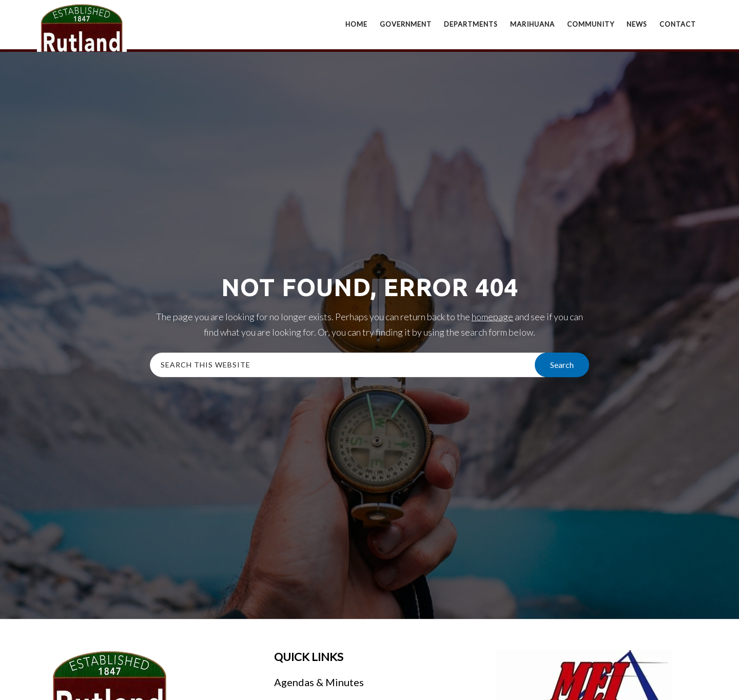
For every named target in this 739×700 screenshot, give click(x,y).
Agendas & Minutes (319, 682)
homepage (492, 317)
